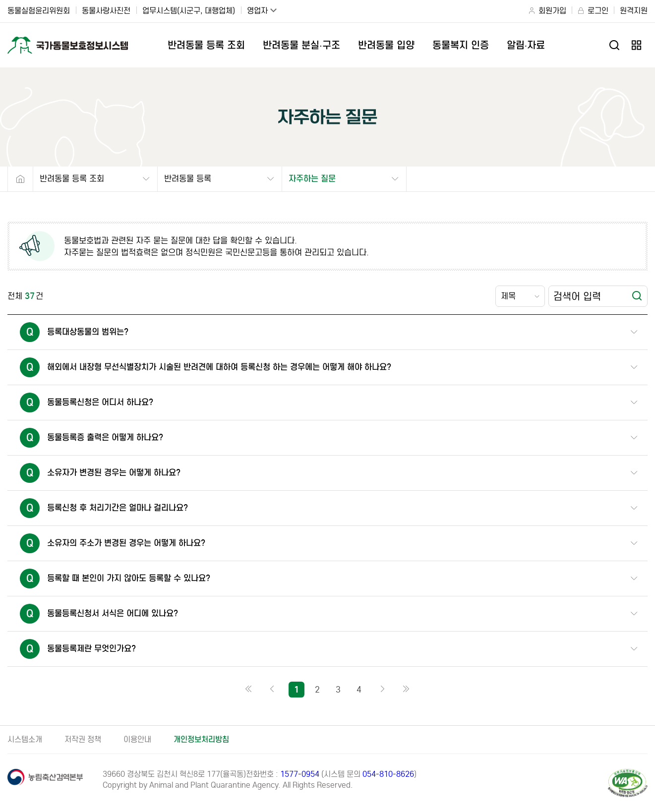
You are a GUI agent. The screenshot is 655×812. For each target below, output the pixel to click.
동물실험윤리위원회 (39, 11)
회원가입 (552, 11)
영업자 (257, 11)
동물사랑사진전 (106, 11)
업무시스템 (189, 11)
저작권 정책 (83, 739)
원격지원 (634, 11)
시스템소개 (25, 739)
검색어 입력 (577, 296)
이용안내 (137, 739)
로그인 (598, 11)
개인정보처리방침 (201, 739)
